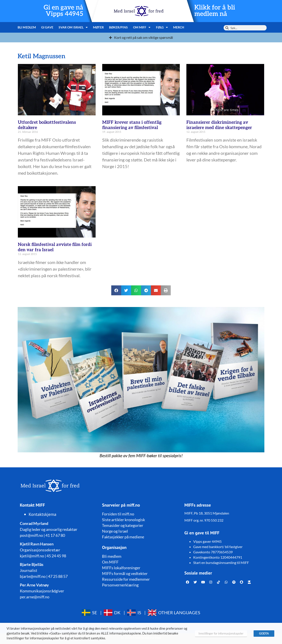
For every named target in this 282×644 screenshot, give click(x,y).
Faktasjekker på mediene (123, 537)
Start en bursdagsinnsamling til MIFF (221, 563)
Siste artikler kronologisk (123, 520)
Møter (98, 27)
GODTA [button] (264, 633)
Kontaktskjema (43, 514)
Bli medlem (27, 27)
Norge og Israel (115, 531)
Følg (162, 27)
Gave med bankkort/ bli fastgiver (218, 547)
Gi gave (47, 27)
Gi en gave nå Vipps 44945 (63, 11)
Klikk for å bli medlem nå (215, 11)
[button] (116, 290)
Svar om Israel (73, 27)
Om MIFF (142, 27)
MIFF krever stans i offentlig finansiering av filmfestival (132, 125)
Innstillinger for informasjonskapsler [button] (221, 633)
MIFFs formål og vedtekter (125, 573)
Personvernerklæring (120, 585)
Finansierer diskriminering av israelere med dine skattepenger (219, 125)
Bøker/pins (118, 27)
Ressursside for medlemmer (126, 579)
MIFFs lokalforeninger (121, 568)
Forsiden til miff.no (118, 514)
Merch (179, 27)
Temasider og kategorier (123, 525)
